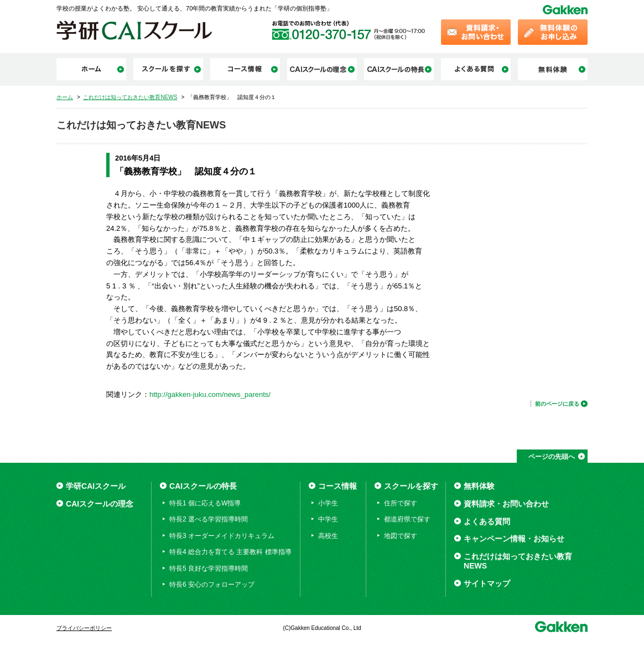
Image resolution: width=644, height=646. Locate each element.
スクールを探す (411, 486)
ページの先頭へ (552, 457)
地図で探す (401, 536)
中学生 (328, 519)
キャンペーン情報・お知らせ (514, 539)
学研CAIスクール (96, 486)
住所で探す (401, 503)
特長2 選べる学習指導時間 (209, 519)
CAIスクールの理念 (100, 504)
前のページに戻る (557, 404)
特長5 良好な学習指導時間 (209, 569)
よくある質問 (487, 521)
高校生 (328, 536)
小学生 (328, 503)
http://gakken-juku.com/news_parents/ (210, 394)
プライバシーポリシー (84, 628)
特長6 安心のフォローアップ (212, 585)
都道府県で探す (407, 519)
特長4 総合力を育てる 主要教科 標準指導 (230, 552)
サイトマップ (487, 583)
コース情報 (337, 486)
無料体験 (479, 486)
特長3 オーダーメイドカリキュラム (222, 536)
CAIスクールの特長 (203, 486)
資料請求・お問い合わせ (506, 504)
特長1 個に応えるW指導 (205, 503)
